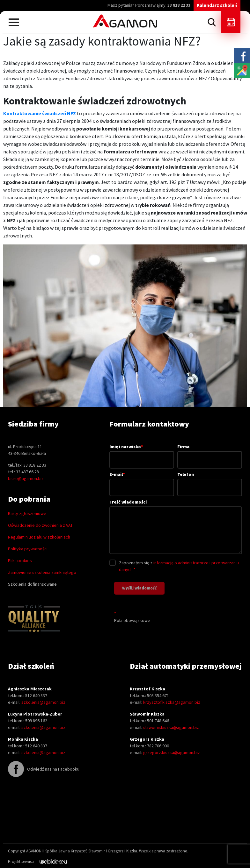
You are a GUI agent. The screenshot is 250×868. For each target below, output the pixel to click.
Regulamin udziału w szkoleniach (39, 537)
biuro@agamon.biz (26, 478)
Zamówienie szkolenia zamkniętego (42, 572)
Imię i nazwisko (142, 453)
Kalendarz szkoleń (217, 5)
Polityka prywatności (28, 549)
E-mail (142, 481)
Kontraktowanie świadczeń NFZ (40, 113)
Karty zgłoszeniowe (27, 513)
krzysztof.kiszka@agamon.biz (172, 702)
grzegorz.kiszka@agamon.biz (172, 752)
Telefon (210, 481)
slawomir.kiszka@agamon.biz (171, 727)
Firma (210, 453)
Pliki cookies (20, 561)
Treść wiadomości (176, 527)
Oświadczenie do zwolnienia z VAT (40, 525)
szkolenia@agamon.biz (43, 702)
